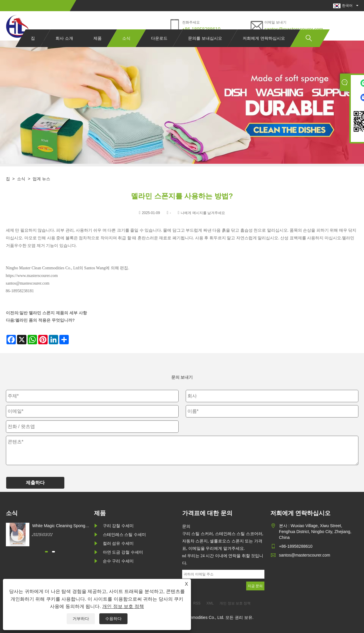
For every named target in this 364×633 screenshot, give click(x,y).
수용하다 (113, 619)
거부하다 (81, 619)
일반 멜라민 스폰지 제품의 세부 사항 (53, 313)
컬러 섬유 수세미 (118, 543)
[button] (46, 552)
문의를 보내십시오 (205, 49)
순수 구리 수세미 (118, 561)
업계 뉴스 (41, 179)
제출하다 (35, 483)
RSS (197, 603)
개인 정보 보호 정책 (123, 606)
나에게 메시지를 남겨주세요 (203, 213)
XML (210, 603)
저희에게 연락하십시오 (264, 49)
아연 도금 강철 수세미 (123, 552)
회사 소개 (64, 49)
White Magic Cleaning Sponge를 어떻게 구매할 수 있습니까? (60, 526)
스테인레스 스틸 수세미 (125, 535)
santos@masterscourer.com (294, 29)
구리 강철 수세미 (118, 526)
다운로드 (159, 49)
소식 (126, 49)
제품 (98, 49)
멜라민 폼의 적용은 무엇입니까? (45, 320)
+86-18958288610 (201, 29)
